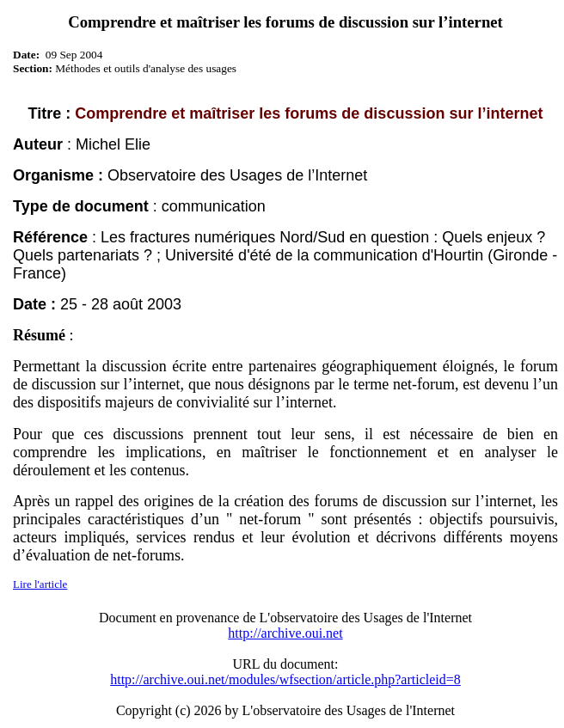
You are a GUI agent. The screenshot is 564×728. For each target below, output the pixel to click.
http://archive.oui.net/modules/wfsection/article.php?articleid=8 (285, 679)
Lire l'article (40, 584)
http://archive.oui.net (285, 633)
